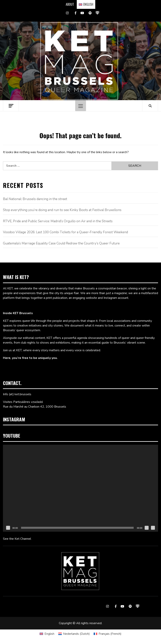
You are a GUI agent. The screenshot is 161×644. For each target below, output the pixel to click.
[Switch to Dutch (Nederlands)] (74, 634)
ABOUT (70, 4)
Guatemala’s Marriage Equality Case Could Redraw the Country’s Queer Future (61, 243)
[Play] (8, 528)
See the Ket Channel (17, 539)
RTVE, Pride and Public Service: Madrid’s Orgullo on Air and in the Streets (58, 221)
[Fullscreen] (153, 528)
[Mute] (147, 528)
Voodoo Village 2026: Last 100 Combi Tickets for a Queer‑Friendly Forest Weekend (65, 232)
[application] (80, 488)
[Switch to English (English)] (47, 634)
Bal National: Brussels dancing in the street (35, 199)
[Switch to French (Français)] (107, 634)
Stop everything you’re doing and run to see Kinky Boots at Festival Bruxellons (62, 210)
